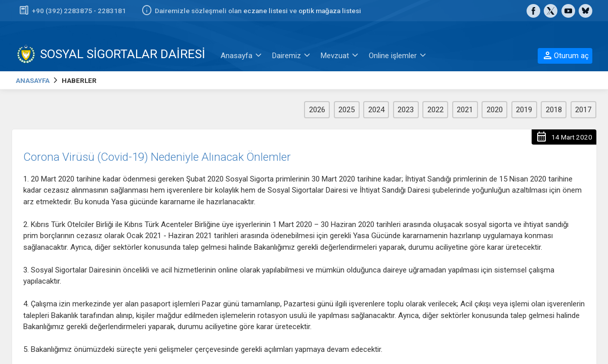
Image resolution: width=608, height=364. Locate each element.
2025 (346, 110)
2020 (495, 110)
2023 (406, 110)
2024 (376, 110)
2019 (524, 110)
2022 (436, 110)
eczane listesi (266, 11)
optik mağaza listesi (330, 11)
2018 (554, 110)
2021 (465, 110)
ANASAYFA (33, 80)
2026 (317, 110)
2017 (583, 110)
